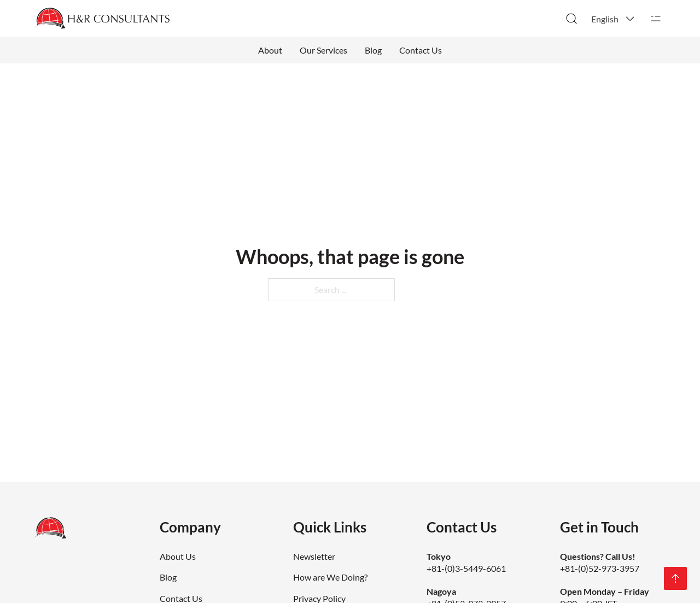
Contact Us (421, 50)
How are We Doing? (330, 577)
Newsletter (314, 556)
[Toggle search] (571, 19)
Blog (373, 50)
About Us (178, 556)
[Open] (656, 19)
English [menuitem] (605, 19)
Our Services (323, 50)
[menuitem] (614, 19)
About (270, 50)
